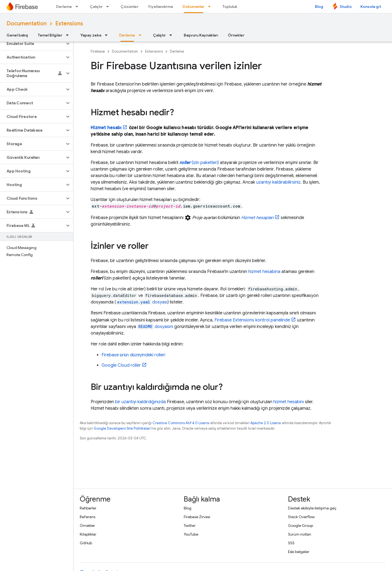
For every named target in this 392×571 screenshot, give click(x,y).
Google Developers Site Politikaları (122, 428)
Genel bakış (17, 35)
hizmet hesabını (289, 402)
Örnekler (236, 35)
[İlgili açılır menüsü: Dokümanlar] (211, 7)
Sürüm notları (300, 534)
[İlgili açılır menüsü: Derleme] (78, 7)
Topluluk (230, 7)
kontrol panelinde (252, 320)
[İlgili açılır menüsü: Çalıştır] (109, 7)
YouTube (191, 534)
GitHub (86, 543)
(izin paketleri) (199, 163)
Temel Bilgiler (50, 35)
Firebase (98, 51)
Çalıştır (96, 7)
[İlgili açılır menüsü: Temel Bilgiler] (69, 35)
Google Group (301, 526)
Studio (346, 7)
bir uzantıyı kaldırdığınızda (140, 402)
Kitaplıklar (88, 534)
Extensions (69, 24)
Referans (88, 517)
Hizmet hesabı (106, 128)
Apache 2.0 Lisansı (266, 423)
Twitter (190, 526)
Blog (319, 7)
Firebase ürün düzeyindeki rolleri (133, 355)
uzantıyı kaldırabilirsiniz (278, 182)
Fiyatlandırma (161, 7)
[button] (32, 44)
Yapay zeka (91, 35)
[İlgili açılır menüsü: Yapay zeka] (108, 35)
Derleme (64, 7)
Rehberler (88, 508)
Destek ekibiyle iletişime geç (312, 508)
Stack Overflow (301, 517)
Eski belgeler (299, 552)
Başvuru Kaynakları (201, 35)
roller (121, 365)
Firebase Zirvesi (197, 517)
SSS (291, 543)
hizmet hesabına (264, 272)
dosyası (142, 302)
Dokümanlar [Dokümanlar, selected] (194, 7)
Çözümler (130, 7)
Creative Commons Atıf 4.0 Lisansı (181, 423)
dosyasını (155, 327)
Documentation (27, 24)
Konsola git (371, 7)
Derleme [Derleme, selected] (127, 35)
